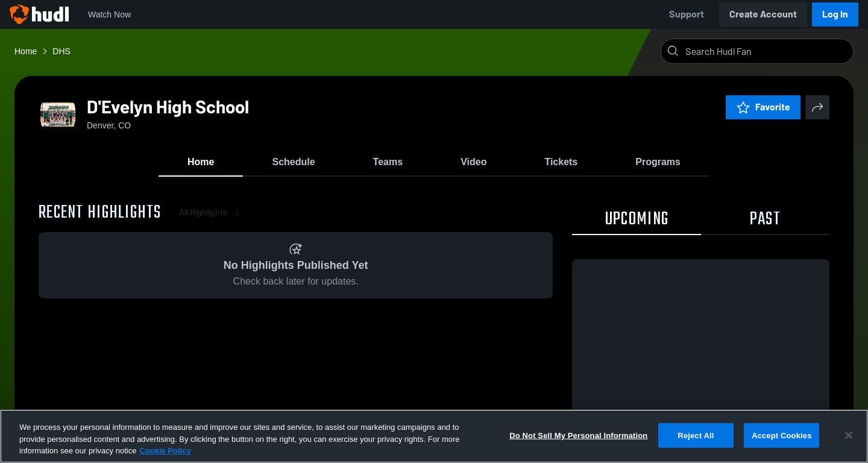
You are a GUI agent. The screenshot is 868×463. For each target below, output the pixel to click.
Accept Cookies (782, 435)
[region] (434, 436)
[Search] (767, 51)
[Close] (849, 435)
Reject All (696, 435)
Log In (835, 14)
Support (687, 14)
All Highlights (212, 217)
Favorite (763, 107)
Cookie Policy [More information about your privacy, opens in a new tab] (165, 451)
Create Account (763, 14)
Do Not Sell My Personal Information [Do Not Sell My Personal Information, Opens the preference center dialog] (578, 435)
